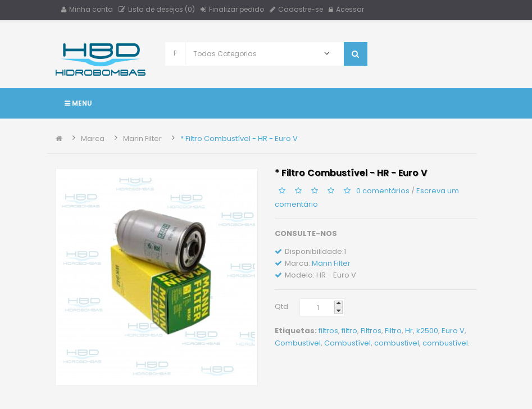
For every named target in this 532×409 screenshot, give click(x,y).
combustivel (397, 343)
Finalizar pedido (232, 9)
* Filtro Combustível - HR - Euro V (239, 138)
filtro (349, 331)
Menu (78, 103)
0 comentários (383, 191)
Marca (93, 138)
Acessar (346, 9)
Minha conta (87, 9)
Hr (409, 331)
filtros (328, 331)
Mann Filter (142, 138)
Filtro (393, 331)
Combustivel (298, 343)
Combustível (347, 343)
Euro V (453, 331)
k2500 (427, 331)
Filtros (371, 331)
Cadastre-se (296, 9)
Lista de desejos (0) (157, 9)
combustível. (446, 343)
